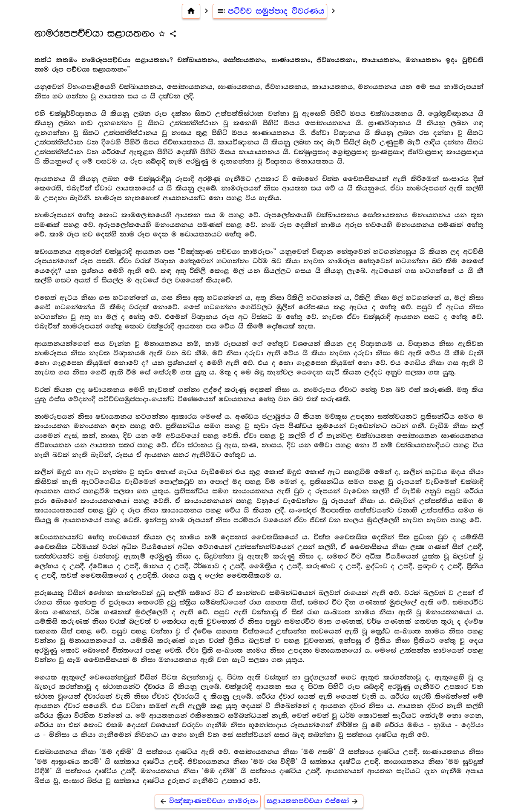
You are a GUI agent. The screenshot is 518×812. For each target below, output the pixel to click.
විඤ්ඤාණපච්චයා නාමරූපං (208, 801)
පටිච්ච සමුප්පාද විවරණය (270, 11)
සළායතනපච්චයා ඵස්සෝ (314, 801)
